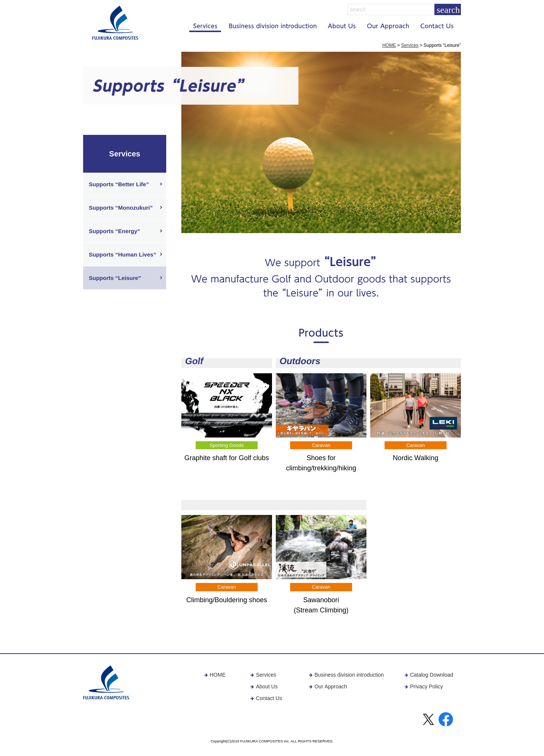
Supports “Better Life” (119, 184)
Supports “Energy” (114, 231)
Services (410, 45)
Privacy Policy (423, 686)
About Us (264, 686)
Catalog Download (429, 675)
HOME (389, 45)
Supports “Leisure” (115, 278)
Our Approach (328, 686)
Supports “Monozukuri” (121, 208)
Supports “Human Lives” (122, 254)
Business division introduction (346, 675)
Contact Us (266, 698)
